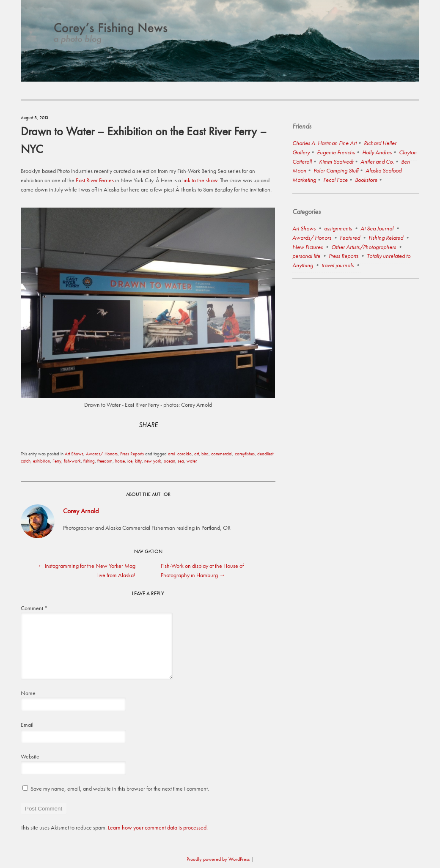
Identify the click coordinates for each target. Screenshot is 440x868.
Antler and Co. (377, 162)
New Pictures (308, 247)
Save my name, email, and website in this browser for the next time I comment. (120, 789)
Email (27, 725)
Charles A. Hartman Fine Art (324, 143)
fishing (89, 461)
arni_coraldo (180, 454)
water (191, 461)
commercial (222, 454)
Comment (34, 608)
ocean (169, 461)
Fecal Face (335, 180)
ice (130, 461)
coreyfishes (245, 454)
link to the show (199, 180)
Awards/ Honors (102, 454)
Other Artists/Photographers (364, 247)
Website (30, 756)
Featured (350, 238)
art (197, 454)
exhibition (41, 461)
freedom (105, 461)
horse (120, 461)
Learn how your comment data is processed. (158, 827)
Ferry (57, 461)
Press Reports (132, 454)
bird (205, 454)
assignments (338, 228)
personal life (306, 256)
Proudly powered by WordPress (218, 859)
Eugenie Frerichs (336, 152)
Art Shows (74, 454)
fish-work (72, 461)
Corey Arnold (81, 511)
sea (181, 461)
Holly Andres (377, 152)
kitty (138, 461)
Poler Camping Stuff (336, 170)
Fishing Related (386, 238)
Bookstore (366, 180)
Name (28, 693)
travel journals (338, 265)
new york (153, 461)
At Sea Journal (377, 228)
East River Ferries (95, 180)
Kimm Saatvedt (336, 162)
